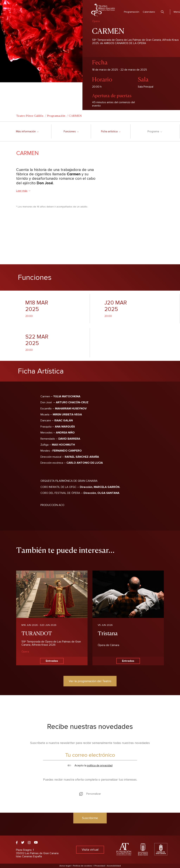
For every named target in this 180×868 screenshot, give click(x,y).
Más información (27, 131)
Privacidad (100, 866)
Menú (177, 12)
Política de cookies (83, 866)
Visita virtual (90, 850)
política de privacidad (100, 766)
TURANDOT (37, 633)
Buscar (162, 12)
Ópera (25, 652)
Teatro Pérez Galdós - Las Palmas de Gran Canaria (103, 10)
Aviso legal (65, 866)
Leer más (23, 191)
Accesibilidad (114, 866)
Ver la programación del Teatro (90, 681)
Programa (155, 131)
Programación (132, 12)
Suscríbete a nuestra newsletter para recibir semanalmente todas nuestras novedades (90, 743)
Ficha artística (111, 131)
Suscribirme (90, 818)
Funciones (71, 131)
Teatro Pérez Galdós (30, 115)
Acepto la (90, 766)
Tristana (108, 633)
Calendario (149, 12)
